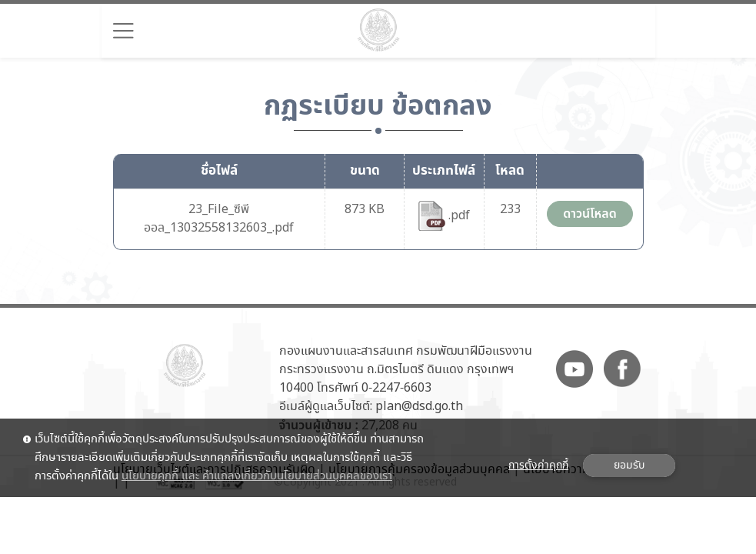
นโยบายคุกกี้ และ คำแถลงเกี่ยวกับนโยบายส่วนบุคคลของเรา (257, 476)
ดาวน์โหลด (590, 214)
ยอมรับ (629, 466)
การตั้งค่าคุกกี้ (538, 466)
